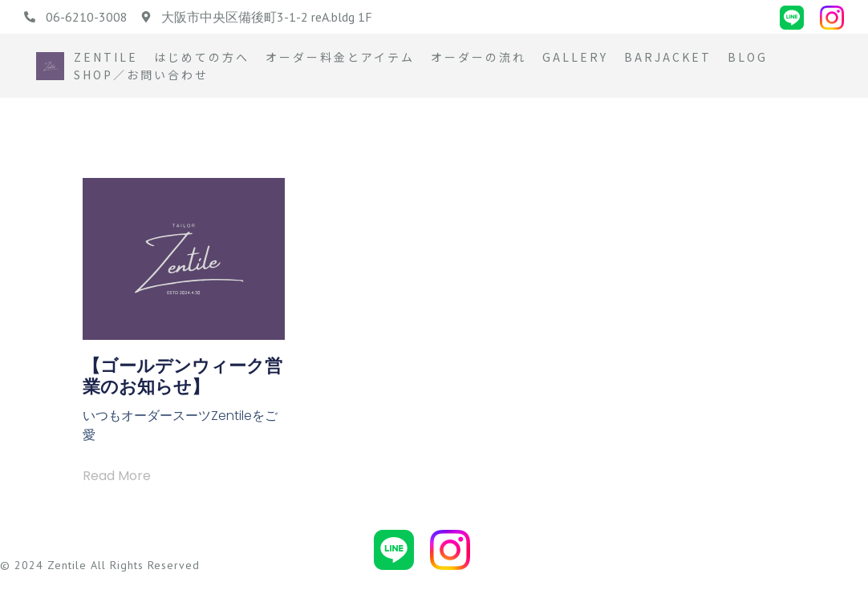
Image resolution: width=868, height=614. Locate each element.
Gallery (575, 57)
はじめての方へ (202, 57)
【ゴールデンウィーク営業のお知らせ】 (183, 376)
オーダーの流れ (479, 57)
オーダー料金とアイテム (340, 57)
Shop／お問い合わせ (141, 75)
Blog (748, 57)
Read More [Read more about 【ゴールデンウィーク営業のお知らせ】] (117, 476)
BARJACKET (668, 57)
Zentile (106, 57)
